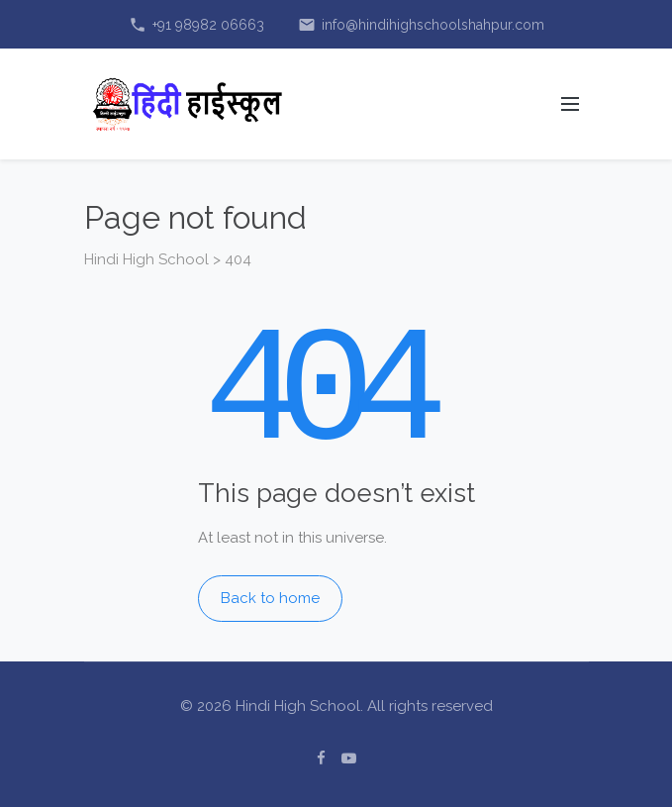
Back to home (270, 598)
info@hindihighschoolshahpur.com (421, 25)
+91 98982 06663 (196, 25)
